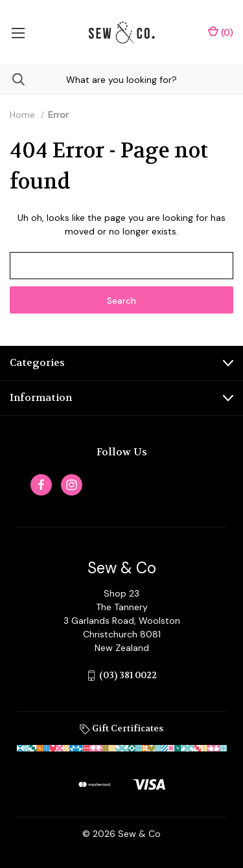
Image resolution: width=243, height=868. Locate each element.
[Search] (12, 79)
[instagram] (72, 485)
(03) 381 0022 (128, 675)
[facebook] (41, 485)
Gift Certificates (121, 728)
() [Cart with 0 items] (221, 32)
